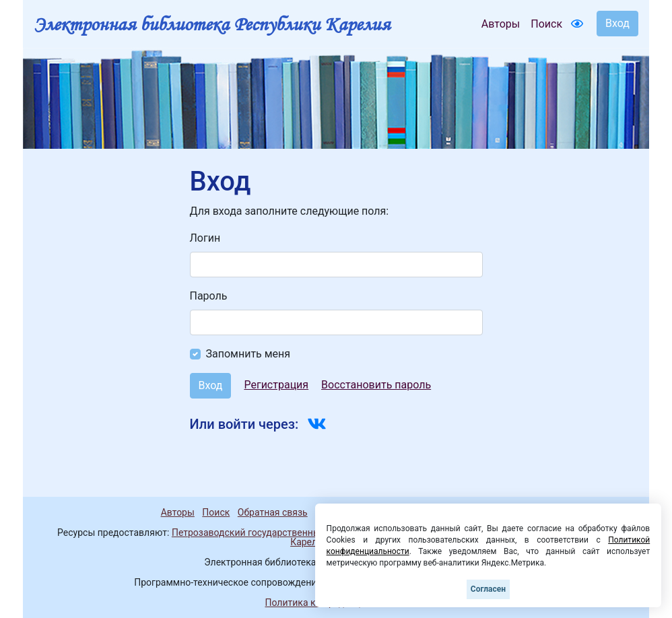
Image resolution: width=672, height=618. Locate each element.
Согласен (488, 589)
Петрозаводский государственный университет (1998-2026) (304, 533)
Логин (205, 238)
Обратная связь (273, 512)
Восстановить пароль (376, 385)
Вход (617, 23)
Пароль (209, 296)
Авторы (501, 24)
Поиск (546, 24)
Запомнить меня (248, 354)
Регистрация (276, 385)
